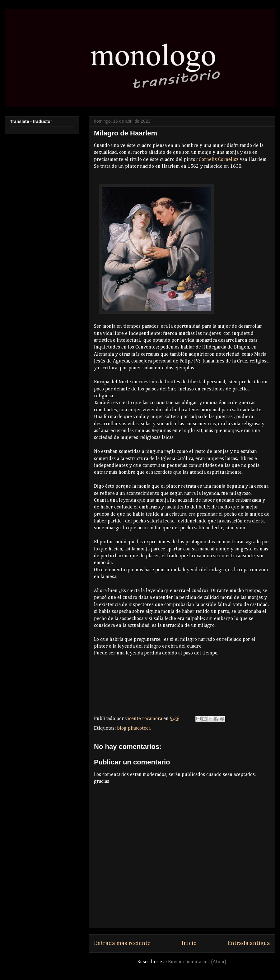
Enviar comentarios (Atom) (197, 962)
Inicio (189, 943)
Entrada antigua (249, 943)
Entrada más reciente (122, 943)
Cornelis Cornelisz (219, 160)
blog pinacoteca (134, 728)
